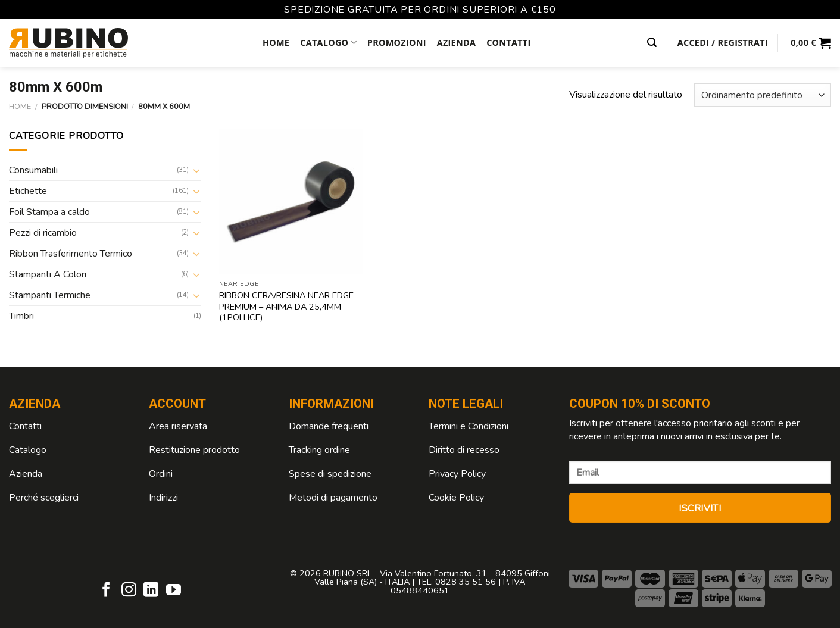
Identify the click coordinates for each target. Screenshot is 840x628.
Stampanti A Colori (48, 274)
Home (276, 43)
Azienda (456, 43)
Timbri (21, 316)
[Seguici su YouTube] (174, 590)
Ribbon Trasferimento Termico (71, 254)
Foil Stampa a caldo (49, 212)
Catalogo (328, 43)
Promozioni (397, 43)
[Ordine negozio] (763, 95)
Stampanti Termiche (50, 295)
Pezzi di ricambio (43, 233)
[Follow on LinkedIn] (151, 590)
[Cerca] (652, 43)
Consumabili (33, 170)
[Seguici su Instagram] (129, 590)
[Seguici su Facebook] (106, 590)
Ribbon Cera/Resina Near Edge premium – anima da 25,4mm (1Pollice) (286, 307)
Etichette (28, 191)
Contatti (508, 43)
